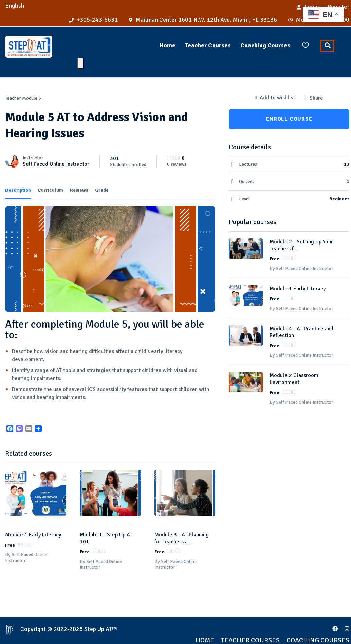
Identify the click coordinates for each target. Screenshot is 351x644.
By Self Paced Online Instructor (26, 549)
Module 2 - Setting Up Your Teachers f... (301, 245)
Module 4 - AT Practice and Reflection (301, 332)
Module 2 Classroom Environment (294, 379)
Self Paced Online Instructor (56, 164)
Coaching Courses (265, 45)
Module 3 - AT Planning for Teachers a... (182, 529)
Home (168, 45)
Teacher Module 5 (23, 98)
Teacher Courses (208, 45)
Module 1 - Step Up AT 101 (106, 529)
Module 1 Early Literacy (33, 526)
